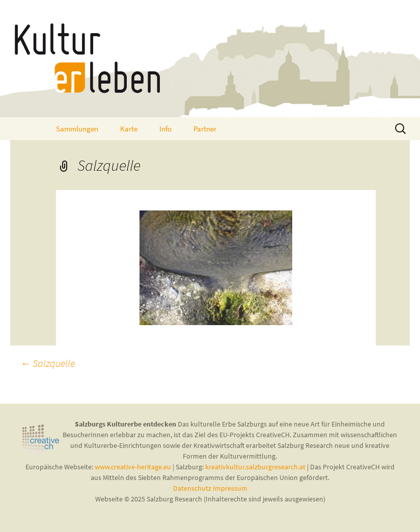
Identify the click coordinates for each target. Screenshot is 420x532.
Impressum (230, 488)
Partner (205, 129)
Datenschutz (193, 488)
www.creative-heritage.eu (133, 467)
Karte (129, 129)
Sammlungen (77, 129)
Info (165, 129)
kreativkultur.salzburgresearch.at (255, 467)
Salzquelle (48, 363)
